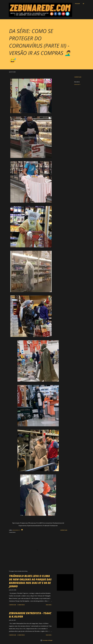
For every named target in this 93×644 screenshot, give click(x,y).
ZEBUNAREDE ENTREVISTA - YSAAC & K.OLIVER (30, 615)
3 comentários (21, 605)
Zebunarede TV (77, 84)
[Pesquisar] (77, 4)
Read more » (49, 605)
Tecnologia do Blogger (47, 640)
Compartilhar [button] (78, 77)
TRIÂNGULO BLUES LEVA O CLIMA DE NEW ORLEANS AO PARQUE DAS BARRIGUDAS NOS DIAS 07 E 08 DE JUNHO (30, 581)
